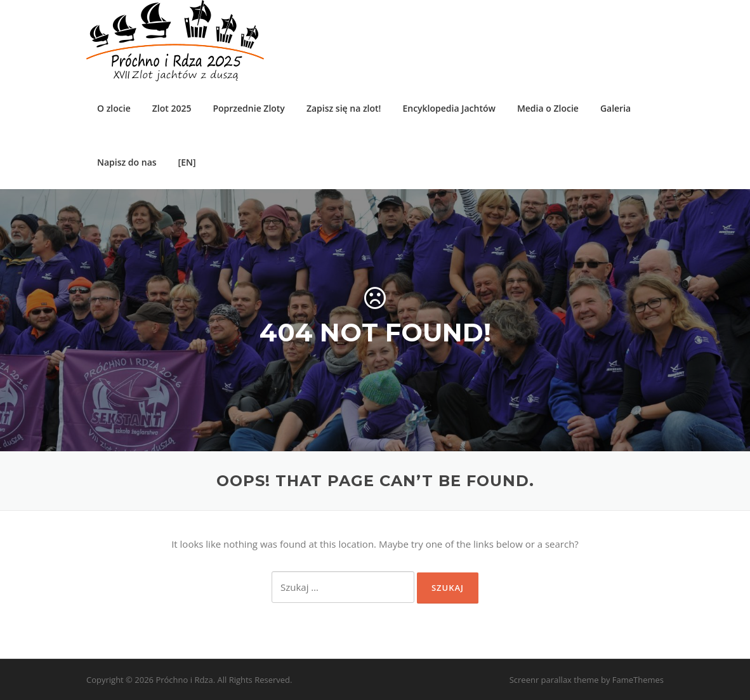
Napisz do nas (127, 162)
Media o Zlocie (548, 108)
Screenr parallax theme (554, 680)
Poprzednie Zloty (248, 108)
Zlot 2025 (172, 108)
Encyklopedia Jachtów (449, 108)
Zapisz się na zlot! (344, 108)
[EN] (187, 162)
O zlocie (114, 108)
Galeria (615, 108)
